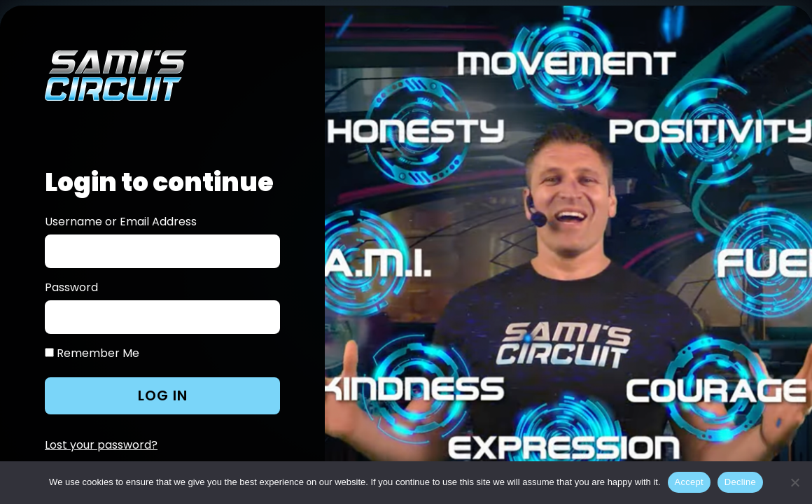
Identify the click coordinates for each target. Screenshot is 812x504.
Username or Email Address (121, 222)
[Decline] (794, 482)
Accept (689, 482)
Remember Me (92, 353)
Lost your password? (101, 445)
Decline (740, 482)
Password (71, 288)
